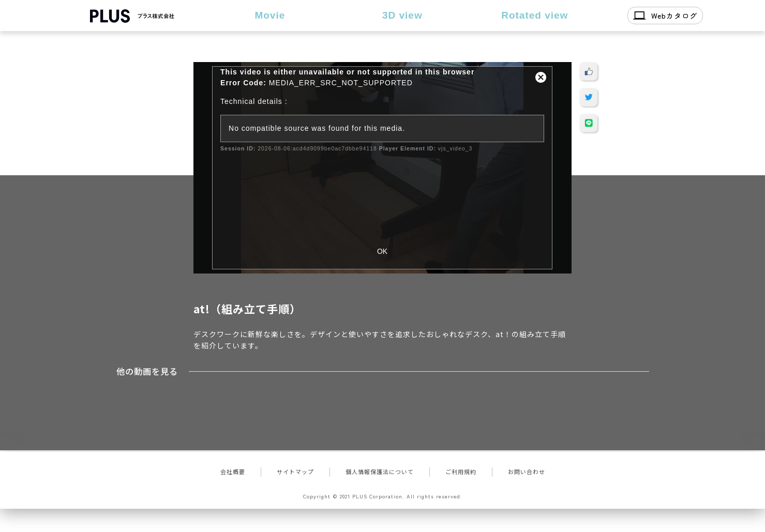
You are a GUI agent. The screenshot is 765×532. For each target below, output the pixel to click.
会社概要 (233, 472)
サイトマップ (295, 472)
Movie (270, 15)
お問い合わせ (527, 472)
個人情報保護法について (380, 472)
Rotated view (535, 15)
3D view (402, 15)
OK (382, 251)
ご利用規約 (461, 472)
